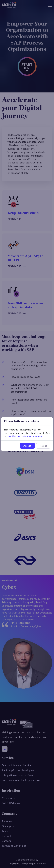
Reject (43, 446)
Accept (27, 446)
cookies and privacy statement (25, 436)
